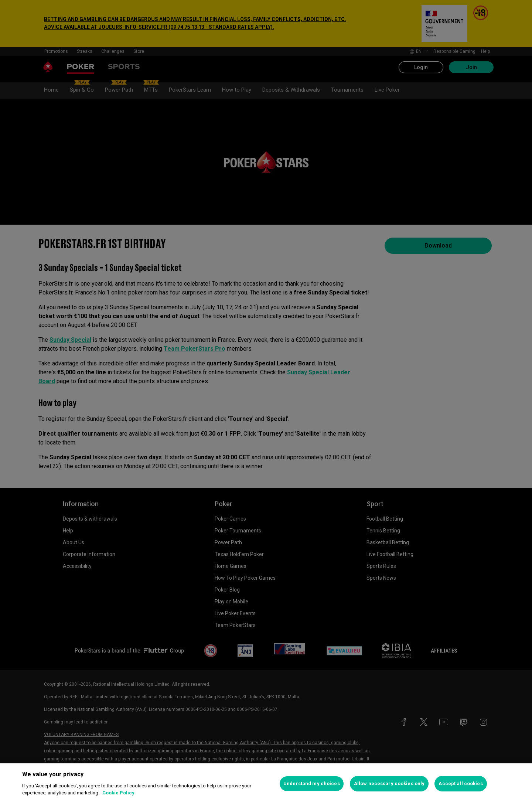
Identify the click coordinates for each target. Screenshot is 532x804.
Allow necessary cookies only (389, 783)
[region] (266, 784)
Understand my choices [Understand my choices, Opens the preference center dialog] (312, 783)
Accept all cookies (461, 783)
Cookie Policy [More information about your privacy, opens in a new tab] (118, 793)
